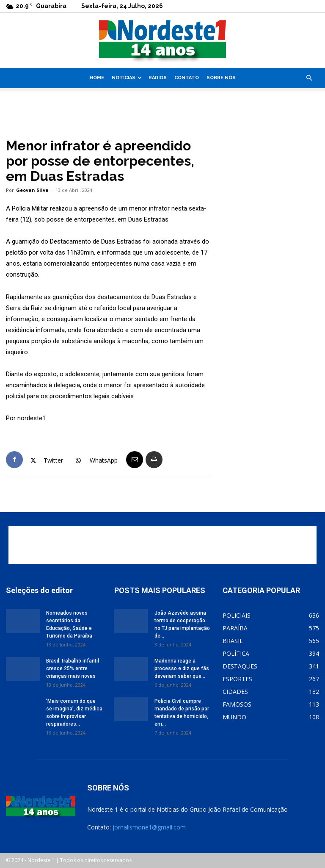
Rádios (158, 78)
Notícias (127, 78)
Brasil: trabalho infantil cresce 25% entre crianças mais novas (73, 668)
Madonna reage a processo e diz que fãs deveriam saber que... (182, 668)
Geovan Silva (32, 190)
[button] (309, 78)
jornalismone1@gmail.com (149, 827)
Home (97, 78)
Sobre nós (221, 78)
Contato (187, 78)
